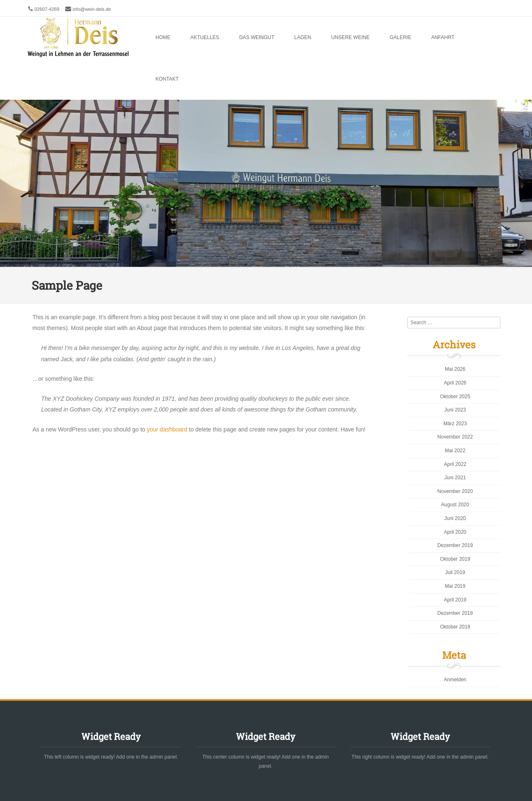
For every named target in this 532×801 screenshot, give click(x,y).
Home (163, 37)
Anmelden (455, 680)
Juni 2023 (455, 410)
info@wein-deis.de (92, 9)
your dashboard (167, 429)
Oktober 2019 (455, 559)
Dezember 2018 (455, 613)
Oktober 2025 (455, 397)
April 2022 (455, 464)
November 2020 (455, 491)
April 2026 (455, 383)
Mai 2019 (455, 586)
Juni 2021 (455, 478)
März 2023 (455, 424)
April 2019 (455, 600)
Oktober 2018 (455, 627)
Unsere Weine (351, 37)
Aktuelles (205, 37)
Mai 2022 (455, 451)
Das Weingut (257, 37)
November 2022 (455, 437)
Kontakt (167, 79)
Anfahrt (443, 37)
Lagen (303, 37)
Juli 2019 (455, 572)
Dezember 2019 (455, 545)
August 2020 (455, 505)
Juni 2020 (455, 518)
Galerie (400, 37)
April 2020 (455, 532)
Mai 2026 (455, 369)
